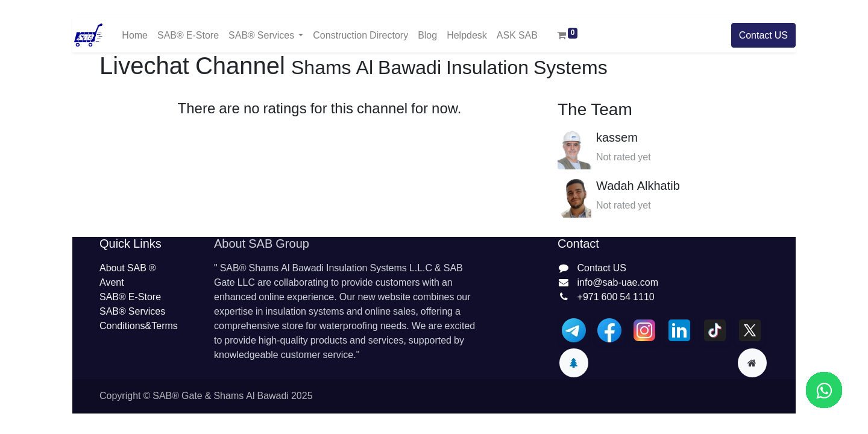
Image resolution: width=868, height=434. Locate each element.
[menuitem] (135, 35)
